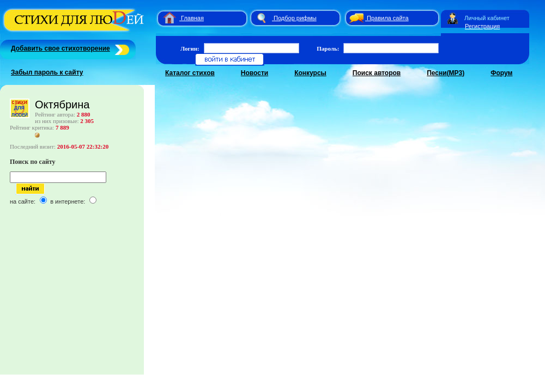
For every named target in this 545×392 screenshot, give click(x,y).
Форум (501, 73)
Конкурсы (310, 73)
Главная (192, 18)
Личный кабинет (487, 18)
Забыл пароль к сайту (47, 72)
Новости (255, 73)
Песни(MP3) (446, 73)
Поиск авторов (377, 73)
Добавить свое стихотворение (60, 48)
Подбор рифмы (295, 18)
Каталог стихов (190, 73)
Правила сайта (388, 18)
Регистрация (482, 26)
